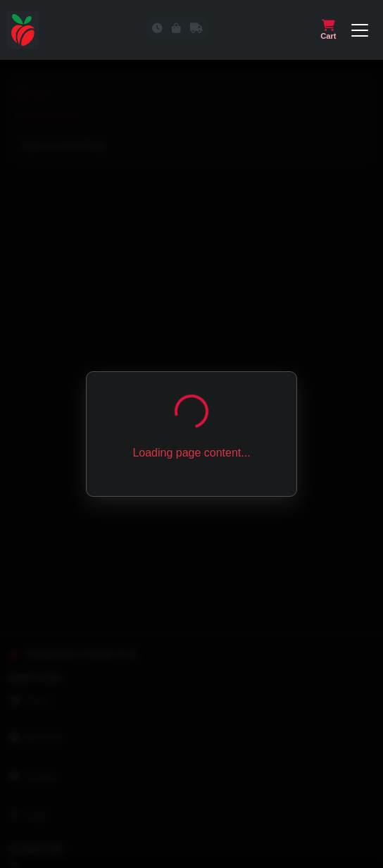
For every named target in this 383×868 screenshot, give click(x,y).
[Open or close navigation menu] (360, 30)
